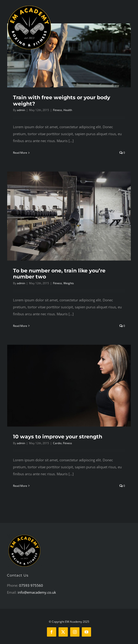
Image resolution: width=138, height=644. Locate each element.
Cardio (57, 443)
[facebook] (52, 632)
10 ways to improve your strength (58, 437)
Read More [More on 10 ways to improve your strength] (20, 486)
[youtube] (86, 632)
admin (21, 110)
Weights (69, 283)
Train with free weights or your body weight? (62, 100)
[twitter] (63, 632)
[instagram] (75, 632)
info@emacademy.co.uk (37, 592)
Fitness (57, 110)
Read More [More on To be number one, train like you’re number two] (20, 326)
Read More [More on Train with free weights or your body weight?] (20, 153)
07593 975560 (31, 585)
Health (68, 110)
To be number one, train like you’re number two (59, 274)
